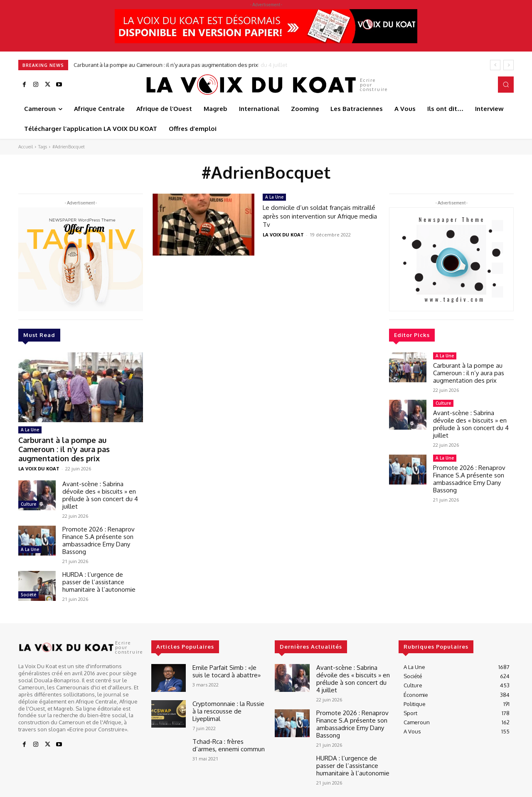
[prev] (495, 65)
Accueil (26, 147)
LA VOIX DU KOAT (39, 456)
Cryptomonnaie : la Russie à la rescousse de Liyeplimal (227, 694)
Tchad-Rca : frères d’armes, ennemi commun (226, 731)
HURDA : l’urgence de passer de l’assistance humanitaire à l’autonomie (99, 570)
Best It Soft (140, 789)
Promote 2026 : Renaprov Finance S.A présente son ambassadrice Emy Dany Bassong (99, 528)
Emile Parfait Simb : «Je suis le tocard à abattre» (229, 658)
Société (28, 583)
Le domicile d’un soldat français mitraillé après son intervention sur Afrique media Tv (319, 216)
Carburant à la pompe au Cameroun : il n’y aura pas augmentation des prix (167, 65)
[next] (509, 65)
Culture (28, 492)
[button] (506, 84)
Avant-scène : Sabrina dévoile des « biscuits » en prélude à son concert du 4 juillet (100, 483)
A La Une (30, 430)
